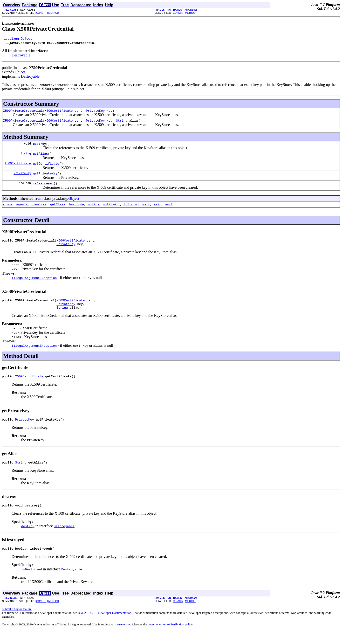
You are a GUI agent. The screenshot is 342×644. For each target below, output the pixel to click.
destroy (39, 146)
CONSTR (41, 13)
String (122, 123)
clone (8, 211)
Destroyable (21, 56)
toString (131, 211)
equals (22, 211)
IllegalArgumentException (34, 286)
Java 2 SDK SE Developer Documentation (105, 627)
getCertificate (46, 168)
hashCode (76, 211)
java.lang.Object (17, 39)
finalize (39, 211)
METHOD (54, 13)
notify (93, 211)
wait (146, 211)
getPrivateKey (45, 178)
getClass (58, 211)
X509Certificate (59, 112)
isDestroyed (43, 189)
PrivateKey (95, 112)
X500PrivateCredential (23, 112)
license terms (122, 638)
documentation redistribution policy (170, 638)
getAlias (40, 157)
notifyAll (111, 211)
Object (20, 73)
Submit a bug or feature (17, 623)
